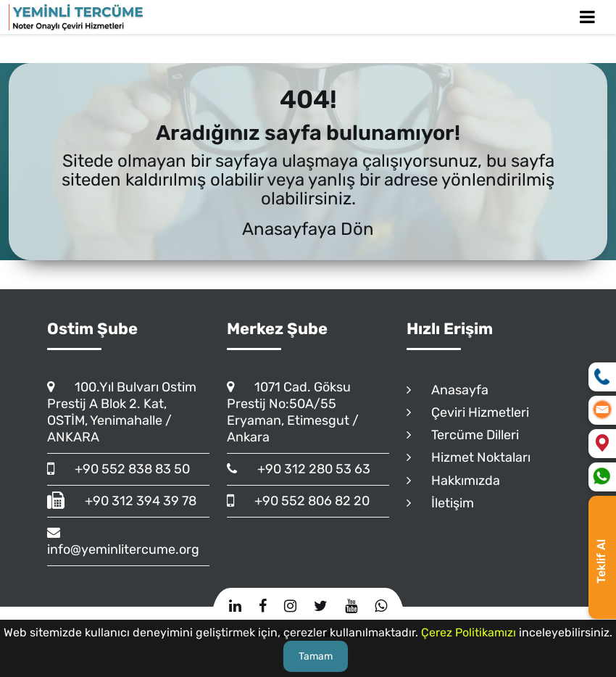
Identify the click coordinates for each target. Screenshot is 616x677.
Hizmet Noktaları (469, 457)
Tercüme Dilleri (463, 435)
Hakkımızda (453, 481)
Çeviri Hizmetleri (468, 412)
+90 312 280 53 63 (299, 469)
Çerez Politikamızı (469, 632)
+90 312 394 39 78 (122, 501)
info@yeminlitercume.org (123, 541)
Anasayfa (448, 390)
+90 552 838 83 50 (118, 469)
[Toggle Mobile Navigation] (587, 17)
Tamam (316, 656)
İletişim (440, 503)
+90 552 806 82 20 (298, 501)
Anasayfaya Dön (308, 229)
